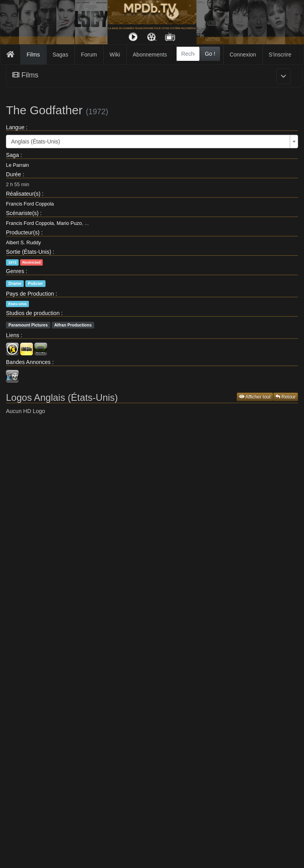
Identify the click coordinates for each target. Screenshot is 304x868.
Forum (89, 55)
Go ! (210, 54)
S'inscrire (280, 55)
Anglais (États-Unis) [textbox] (36, 142)
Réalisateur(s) (23, 194)
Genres (15, 271)
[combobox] (188, 54)
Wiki (115, 55)
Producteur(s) (23, 232)
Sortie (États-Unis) (28, 252)
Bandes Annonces (28, 362)
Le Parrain (17, 165)
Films (33, 55)
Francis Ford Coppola (30, 204)
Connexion (243, 55)
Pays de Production (30, 294)
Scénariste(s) (22, 213)
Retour (286, 397)
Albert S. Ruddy (23, 243)
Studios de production (33, 313)
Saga (12, 155)
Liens (12, 335)
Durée (13, 174)
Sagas (61, 55)
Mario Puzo (69, 223)
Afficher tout (255, 397)
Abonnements (150, 55)
